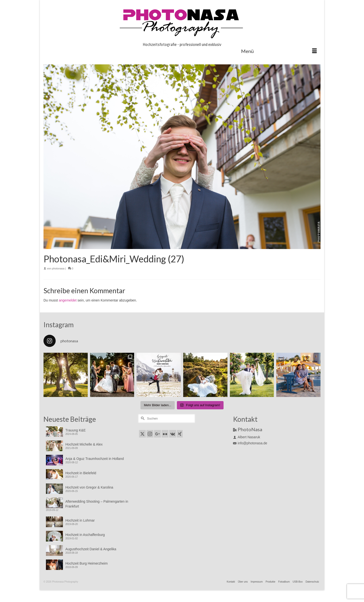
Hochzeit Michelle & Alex (84, 444)
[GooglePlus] (157, 434)
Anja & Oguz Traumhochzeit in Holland (95, 459)
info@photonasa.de (250, 443)
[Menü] (279, 51)
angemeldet (68, 300)
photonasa (58, 268)
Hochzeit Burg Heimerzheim (87, 563)
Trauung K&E (76, 430)
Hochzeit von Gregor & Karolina (89, 487)
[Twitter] (142, 434)
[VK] (173, 434)
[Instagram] (150, 434)
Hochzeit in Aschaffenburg (85, 535)
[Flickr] (165, 434)
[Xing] (180, 434)
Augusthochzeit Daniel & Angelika (91, 549)
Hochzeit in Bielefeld (81, 473)
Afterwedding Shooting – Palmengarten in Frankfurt (97, 504)
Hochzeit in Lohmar (80, 520)
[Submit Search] (142, 418)
